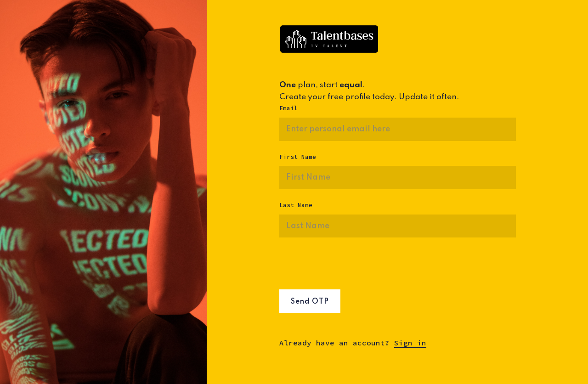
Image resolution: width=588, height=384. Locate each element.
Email (288, 108)
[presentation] (349, 267)
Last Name (296, 205)
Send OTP (310, 302)
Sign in (410, 343)
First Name (298, 157)
